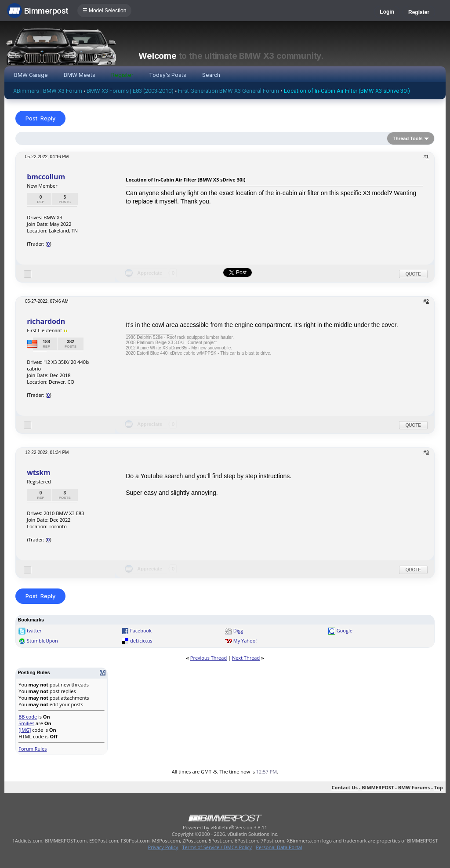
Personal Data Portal (279, 847)
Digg (238, 630)
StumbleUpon (42, 641)
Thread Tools (407, 138)
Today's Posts (168, 75)
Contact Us (345, 787)
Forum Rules (33, 749)
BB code (28, 717)
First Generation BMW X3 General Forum (229, 91)
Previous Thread (209, 658)
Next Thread (246, 658)
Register (419, 12)
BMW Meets (80, 75)
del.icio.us (141, 641)
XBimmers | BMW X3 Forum (48, 91)
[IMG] (25, 730)
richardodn (46, 321)
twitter (34, 630)
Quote (413, 274)
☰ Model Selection (105, 11)
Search (211, 75)
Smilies (26, 723)
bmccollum (46, 177)
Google (345, 630)
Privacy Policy (163, 847)
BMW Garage (31, 75)
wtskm (38, 472)
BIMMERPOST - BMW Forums (396, 787)
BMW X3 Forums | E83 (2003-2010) (130, 91)
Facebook (141, 630)
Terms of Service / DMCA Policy (217, 847)
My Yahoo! (245, 641)
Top (439, 787)
